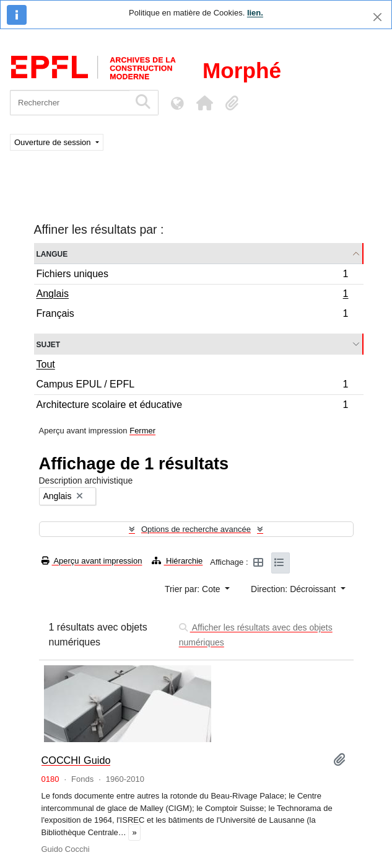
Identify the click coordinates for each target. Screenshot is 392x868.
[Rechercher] (70, 103)
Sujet (49, 344)
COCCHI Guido (76, 760)
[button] (204, 103)
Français (192, 315)
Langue (52, 253)
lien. (255, 13)
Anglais (192, 295)
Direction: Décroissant (294, 589)
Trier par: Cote (194, 589)
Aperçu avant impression (92, 561)
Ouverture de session (54, 142)
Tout (46, 364)
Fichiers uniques (192, 276)
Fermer (142, 431)
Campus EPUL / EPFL (192, 386)
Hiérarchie (177, 561)
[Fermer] (377, 17)
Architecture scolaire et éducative (192, 406)
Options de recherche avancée (196, 529)
